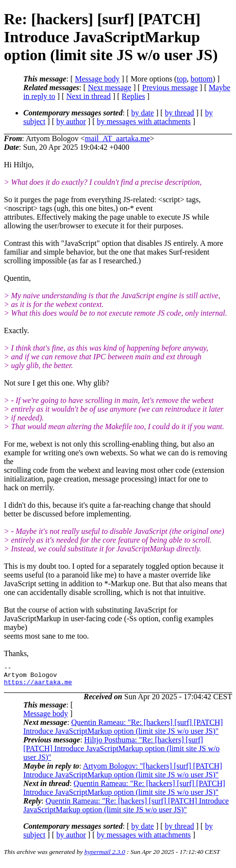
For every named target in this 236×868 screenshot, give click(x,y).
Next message (110, 88)
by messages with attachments (144, 121)
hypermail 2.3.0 (105, 856)
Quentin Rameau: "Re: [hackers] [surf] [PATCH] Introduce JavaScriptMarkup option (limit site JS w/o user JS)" (123, 731)
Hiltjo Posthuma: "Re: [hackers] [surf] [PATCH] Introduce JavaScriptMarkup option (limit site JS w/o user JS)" (121, 753)
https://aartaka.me (38, 686)
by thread (180, 113)
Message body (97, 79)
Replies (134, 96)
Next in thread (88, 96)
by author (71, 121)
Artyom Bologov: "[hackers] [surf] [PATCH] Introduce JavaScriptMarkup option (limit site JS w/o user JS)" (123, 775)
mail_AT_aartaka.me (118, 138)
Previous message (170, 88)
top (182, 79)
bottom (201, 79)
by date (143, 113)
